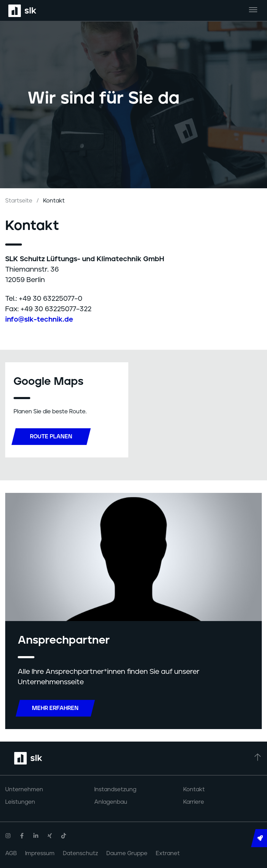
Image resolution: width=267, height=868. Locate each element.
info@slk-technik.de (39, 320)
